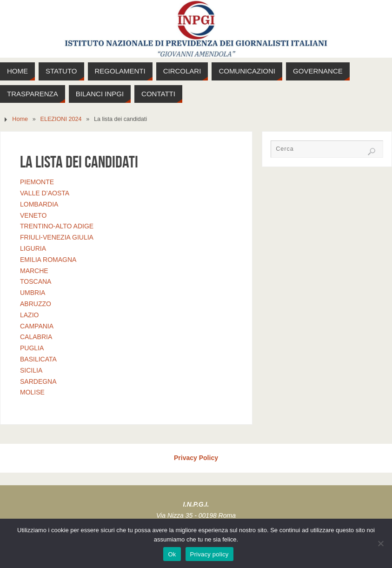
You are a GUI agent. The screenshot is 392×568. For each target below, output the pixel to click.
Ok (172, 554)
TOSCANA (36, 281)
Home (20, 119)
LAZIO (29, 315)
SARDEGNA (38, 381)
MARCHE (34, 271)
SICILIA (31, 370)
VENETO (33, 215)
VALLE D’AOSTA (45, 193)
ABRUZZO (36, 304)
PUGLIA (32, 348)
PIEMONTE (37, 182)
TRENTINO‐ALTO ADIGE (57, 226)
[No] (380, 543)
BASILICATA (38, 359)
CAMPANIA (37, 326)
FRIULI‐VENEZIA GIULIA (57, 237)
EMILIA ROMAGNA (48, 260)
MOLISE (32, 392)
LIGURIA (33, 248)
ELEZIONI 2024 (61, 119)
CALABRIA (36, 337)
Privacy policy (209, 554)
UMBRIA (33, 293)
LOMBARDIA (39, 204)
